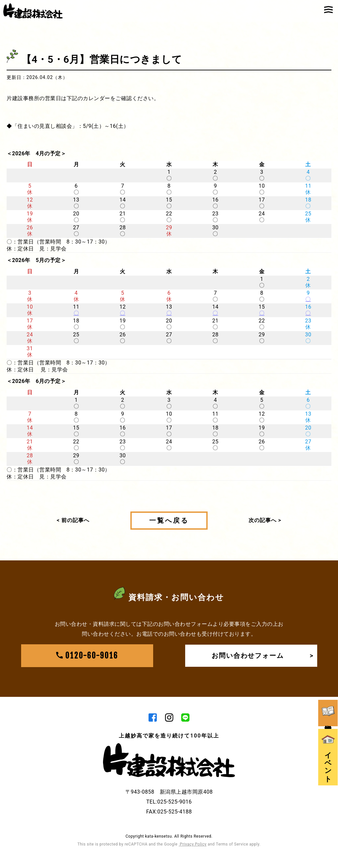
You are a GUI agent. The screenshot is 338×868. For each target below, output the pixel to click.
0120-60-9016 (87, 656)
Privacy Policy (192, 845)
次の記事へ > (265, 520)
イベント (328, 749)
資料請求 (328, 703)
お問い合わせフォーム (263, 656)
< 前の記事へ (73, 520)
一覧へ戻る (169, 520)
